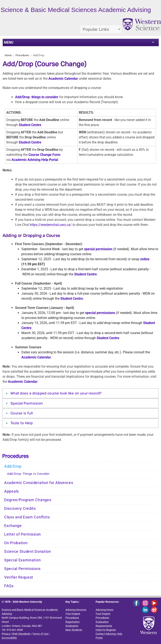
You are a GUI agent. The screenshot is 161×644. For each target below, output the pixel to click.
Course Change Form (44, 155)
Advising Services (76, 610)
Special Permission (27, 403)
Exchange (13, 526)
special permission (98, 249)
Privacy (6, 634)
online (145, 259)
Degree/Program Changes (28, 500)
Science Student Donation (28, 552)
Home (8, 55)
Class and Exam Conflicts (27, 517)
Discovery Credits (20, 509)
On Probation (16, 543)
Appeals (12, 491)
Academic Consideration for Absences (39, 483)
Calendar (30, 382)
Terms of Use (40, 634)
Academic (16, 382)
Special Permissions (22, 569)
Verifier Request (19, 577)
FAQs (9, 586)
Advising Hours (105, 610)
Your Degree (73, 614)
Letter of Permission (23, 534)
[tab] (81, 393)
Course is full (22, 413)
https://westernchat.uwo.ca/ (51, 225)
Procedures (22, 55)
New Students (74, 630)
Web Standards (21, 634)
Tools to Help (22, 423)
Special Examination (22, 560)
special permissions (100, 313)
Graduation (72, 626)
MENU (9, 42)
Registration (73, 622)
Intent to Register (106, 630)
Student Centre (30, 125)
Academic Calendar (63, 79)
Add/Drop (13, 466)
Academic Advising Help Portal (35, 160)
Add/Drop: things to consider (37, 97)
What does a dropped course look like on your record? (56, 393)
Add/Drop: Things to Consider (28, 474)
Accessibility (9, 638)
